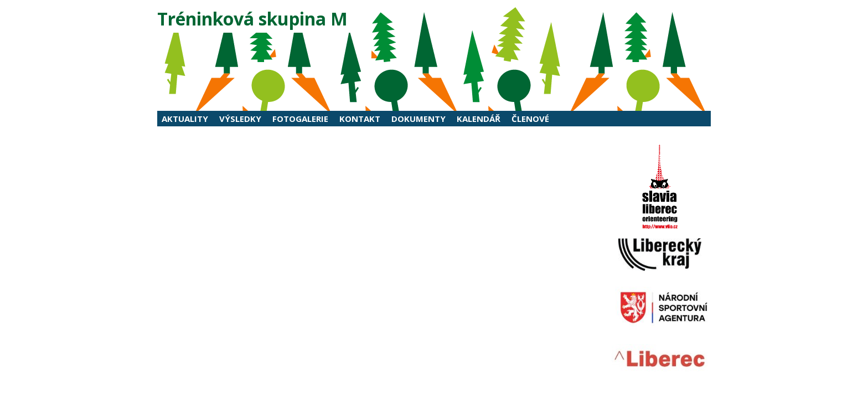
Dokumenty (418, 119)
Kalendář (479, 119)
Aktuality (185, 119)
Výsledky (240, 119)
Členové (530, 119)
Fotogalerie (300, 119)
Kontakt (360, 119)
